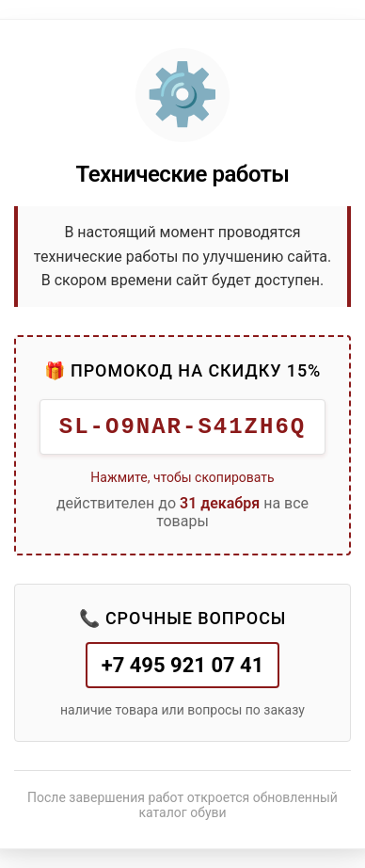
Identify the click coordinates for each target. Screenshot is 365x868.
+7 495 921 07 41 (183, 665)
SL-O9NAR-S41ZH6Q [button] (182, 427)
